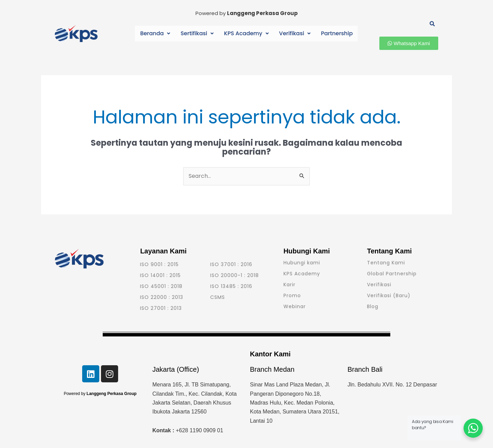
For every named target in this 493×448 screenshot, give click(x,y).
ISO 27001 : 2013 (161, 308)
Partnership (335, 33)
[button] (157, 34)
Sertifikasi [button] (198, 33)
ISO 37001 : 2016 (231, 264)
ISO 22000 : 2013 (162, 297)
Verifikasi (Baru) (389, 295)
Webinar (295, 306)
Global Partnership (392, 274)
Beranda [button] (157, 33)
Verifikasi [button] (294, 33)
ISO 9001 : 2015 (159, 264)
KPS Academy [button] (247, 33)
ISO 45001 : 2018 (161, 286)
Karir (289, 285)
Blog (373, 306)
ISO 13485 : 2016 (231, 286)
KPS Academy (302, 274)
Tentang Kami (386, 263)
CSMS (218, 297)
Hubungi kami (302, 263)
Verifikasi (379, 285)
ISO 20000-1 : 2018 (235, 275)
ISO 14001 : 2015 (160, 275)
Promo (292, 295)
